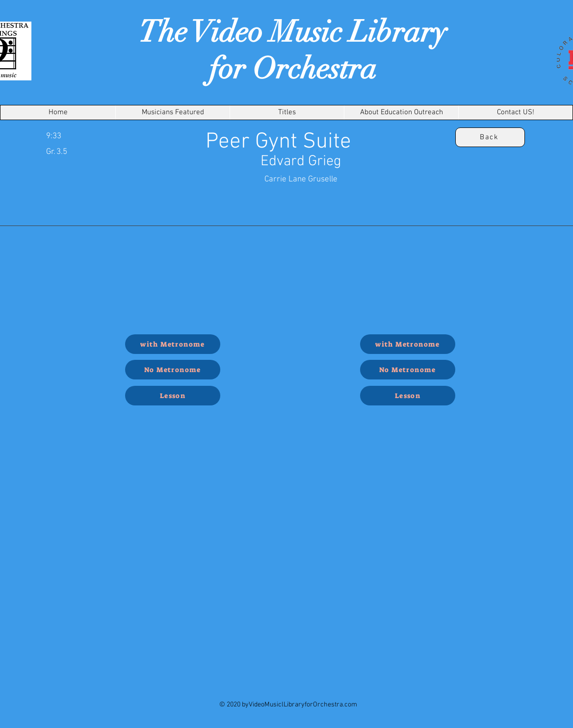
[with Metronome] (173, 344)
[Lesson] (173, 396)
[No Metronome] (173, 370)
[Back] (490, 137)
